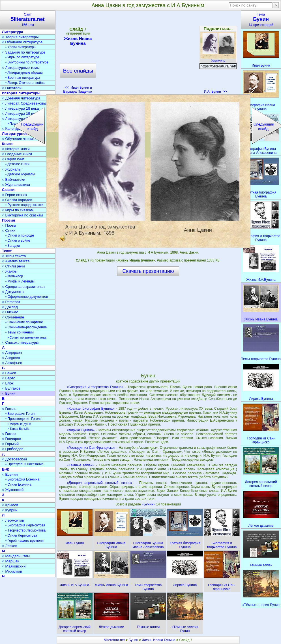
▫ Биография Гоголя (21, 414)
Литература (13, 32)
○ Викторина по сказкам (22, 215)
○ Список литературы (20, 342)
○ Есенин (10, 474)
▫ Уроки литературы (21, 47)
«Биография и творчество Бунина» (95, 387)
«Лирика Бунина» (81, 430)
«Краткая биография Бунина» (91, 409)
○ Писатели (12, 88)
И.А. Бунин (215, 92)
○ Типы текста (14, 256)
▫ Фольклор (14, 276)
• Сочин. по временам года (27, 337)
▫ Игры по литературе (22, 57)
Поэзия (8, 220)
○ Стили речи (13, 266)
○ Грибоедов (13, 449)
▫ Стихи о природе (20, 235)
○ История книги (16, 149)
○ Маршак (10, 561)
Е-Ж (6, 469)
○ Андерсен (12, 353)
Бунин (134, 640)
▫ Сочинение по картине (24, 322)
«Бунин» (149, 504)
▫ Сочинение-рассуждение (26, 327)
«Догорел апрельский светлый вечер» (99, 483)
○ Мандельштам (16, 556)
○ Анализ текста (16, 261)
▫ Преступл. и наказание (24, 464)
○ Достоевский (14, 459)
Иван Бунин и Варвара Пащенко (77, 90)
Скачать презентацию (148, 271)
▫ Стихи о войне (18, 241)
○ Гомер (9, 434)
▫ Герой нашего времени (24, 541)
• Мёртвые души (19, 424)
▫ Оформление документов (27, 297)
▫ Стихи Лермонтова (21, 535)
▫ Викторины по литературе (27, 62)
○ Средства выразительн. (24, 287)
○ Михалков (12, 571)
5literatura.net (114, 640)
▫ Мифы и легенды (20, 281)
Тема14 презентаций (261, 20)
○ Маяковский (14, 566)
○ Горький (10, 444)
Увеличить (218, 59)
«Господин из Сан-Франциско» (91, 448)
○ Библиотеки (14, 179)
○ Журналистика (16, 185)
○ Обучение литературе (22, 42)
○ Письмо (10, 312)
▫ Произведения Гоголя (23, 419)
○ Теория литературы (20, 37)
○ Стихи (9, 230)
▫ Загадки (13, 246)
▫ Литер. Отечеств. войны (25, 83)
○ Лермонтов (13, 520)
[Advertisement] (148, 54)
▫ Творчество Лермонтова (25, 530)
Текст (7, 251)
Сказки (8, 190)
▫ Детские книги (17, 164)
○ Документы (13, 292)
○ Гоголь (9, 409)
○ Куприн (10, 510)
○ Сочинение (13, 317)
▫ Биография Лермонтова (25, 525)
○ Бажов (9, 373)
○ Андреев (11, 358)
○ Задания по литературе (24, 52)
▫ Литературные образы (24, 73)
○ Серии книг (13, 159)
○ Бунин (9, 393)
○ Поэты (9, 225)
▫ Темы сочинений (20, 332)
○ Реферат (11, 302)
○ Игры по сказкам (18, 210)
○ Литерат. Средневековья (25, 103)
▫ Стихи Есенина (18, 484)
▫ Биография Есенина (22, 479)
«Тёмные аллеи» (81, 465)
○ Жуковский (13, 490)
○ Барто (9, 378)
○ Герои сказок (15, 195)
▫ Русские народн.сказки (24, 205)
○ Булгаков (11, 388)
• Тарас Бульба (19, 429)
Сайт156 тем (28, 20)
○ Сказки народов (17, 200)
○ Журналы (12, 169)
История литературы (21, 93)
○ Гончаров (11, 439)
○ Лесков (10, 546)
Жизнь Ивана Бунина (78, 41)
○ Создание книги (17, 154)
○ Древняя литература (21, 98)
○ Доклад (10, 307)
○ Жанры (10, 271)
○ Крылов (10, 505)
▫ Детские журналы (20, 174)
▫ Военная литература (23, 78)
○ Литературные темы (21, 68)
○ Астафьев (12, 363)
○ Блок (8, 383)
